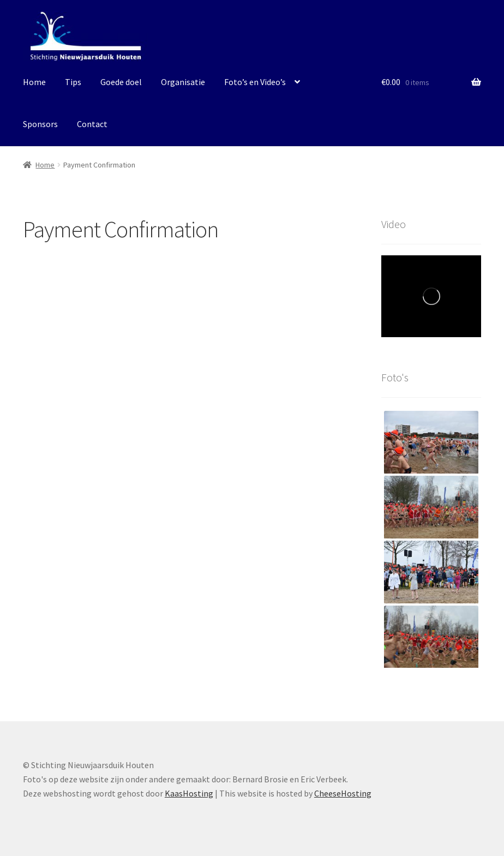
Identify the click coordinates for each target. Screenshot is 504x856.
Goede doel (121, 82)
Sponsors (40, 124)
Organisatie (183, 82)
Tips (73, 82)
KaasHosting (189, 793)
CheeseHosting (343, 793)
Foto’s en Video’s (255, 82)
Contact (92, 124)
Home (34, 82)
